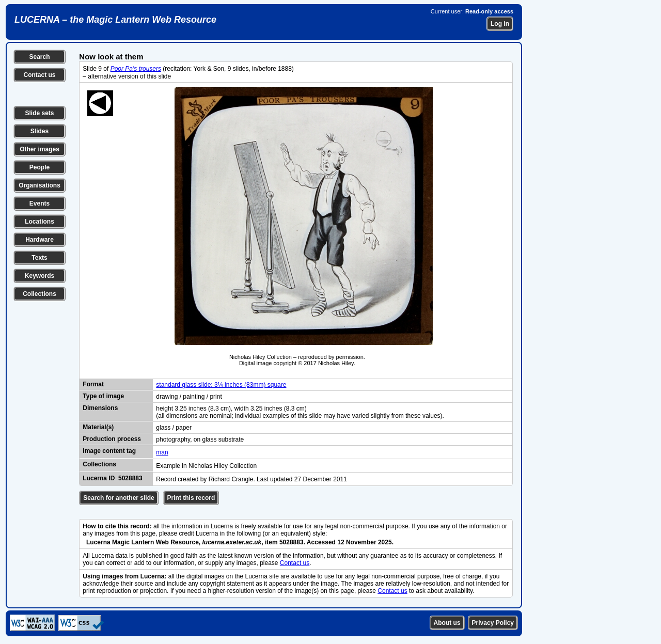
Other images (40, 149)
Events (40, 203)
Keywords (40, 276)
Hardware (40, 240)
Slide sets (39, 113)
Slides (40, 131)
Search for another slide (119, 498)
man (162, 452)
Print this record (191, 498)
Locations (40, 222)
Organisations (40, 185)
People (40, 167)
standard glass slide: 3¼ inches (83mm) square (221, 385)
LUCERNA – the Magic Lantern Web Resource (115, 20)
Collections (40, 294)
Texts (39, 258)
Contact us (39, 75)
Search (39, 57)
